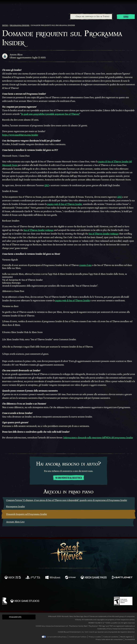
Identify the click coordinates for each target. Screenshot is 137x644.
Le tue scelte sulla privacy (57, 637)
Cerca (126, 17)
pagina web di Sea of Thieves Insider (65, 204)
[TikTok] (87, 589)
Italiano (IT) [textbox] (15, 617)
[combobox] (91, 17)
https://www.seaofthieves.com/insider (20, 135)
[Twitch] (56, 589)
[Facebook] (42, 589)
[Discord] (79, 589)
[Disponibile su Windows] (53, 578)
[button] (19, 617)
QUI (47, 185)
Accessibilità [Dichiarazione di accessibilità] (130, 639)
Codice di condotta (111, 637)
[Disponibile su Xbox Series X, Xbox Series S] (13, 578)
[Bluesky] (94, 589)
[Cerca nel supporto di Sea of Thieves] (91, 17)
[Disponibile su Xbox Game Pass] (94, 578)
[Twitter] (49, 589)
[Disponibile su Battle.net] (122, 578)
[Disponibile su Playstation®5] (33, 578)
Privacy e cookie (95, 637)
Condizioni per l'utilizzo (78, 637)
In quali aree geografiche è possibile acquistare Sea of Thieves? (50, 114)
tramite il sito (85, 265)
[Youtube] (68, 589)
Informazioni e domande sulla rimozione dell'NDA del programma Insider (98, 438)
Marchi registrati (126, 637)
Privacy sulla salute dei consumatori (109, 639)
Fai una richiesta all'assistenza (69, 478)
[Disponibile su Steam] (70, 578)
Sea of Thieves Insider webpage (39, 230)
